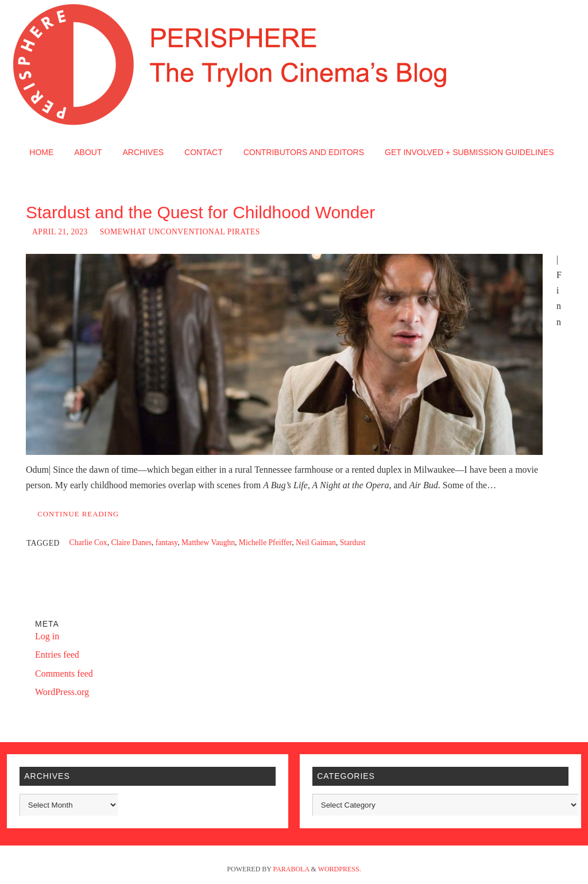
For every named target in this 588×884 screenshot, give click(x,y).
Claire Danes (131, 543)
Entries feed (57, 655)
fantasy (167, 543)
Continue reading (78, 514)
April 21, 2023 (60, 232)
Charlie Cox (88, 543)
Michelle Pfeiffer (265, 543)
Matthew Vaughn (208, 543)
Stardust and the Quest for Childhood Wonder (200, 212)
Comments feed (64, 673)
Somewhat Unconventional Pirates (180, 232)
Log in (47, 636)
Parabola (291, 869)
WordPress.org (62, 692)
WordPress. (340, 869)
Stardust (353, 543)
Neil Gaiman (316, 543)
